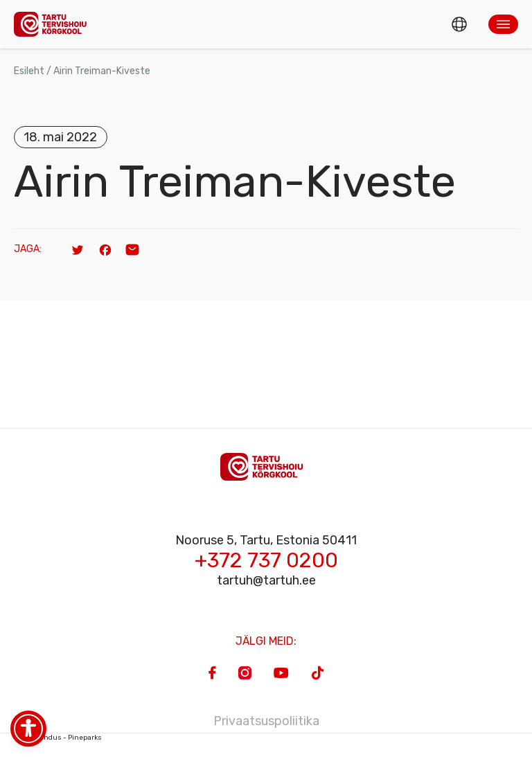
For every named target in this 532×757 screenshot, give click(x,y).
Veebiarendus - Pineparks (58, 738)
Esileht (29, 71)
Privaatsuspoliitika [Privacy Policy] (266, 721)
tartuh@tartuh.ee (266, 580)
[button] (503, 24)
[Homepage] (54, 24)
